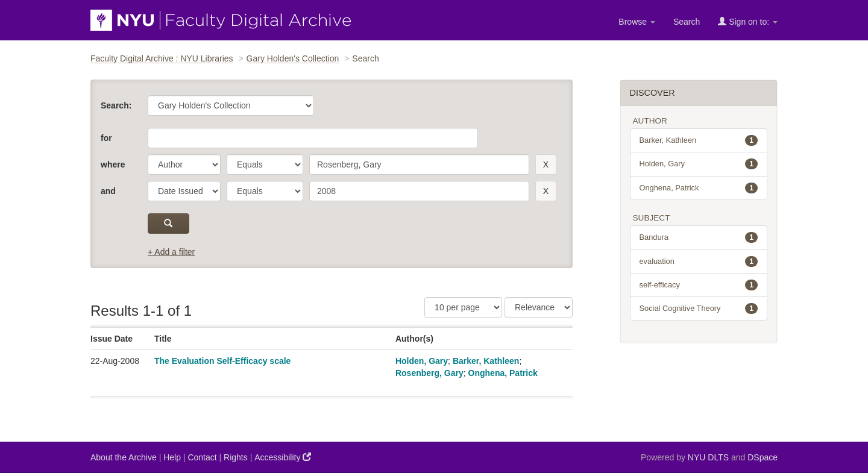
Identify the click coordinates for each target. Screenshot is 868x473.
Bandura (699, 237)
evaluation (699, 262)
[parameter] (184, 164)
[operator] (265, 164)
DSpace (763, 457)
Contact (202, 457)
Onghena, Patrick (503, 373)
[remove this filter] (546, 164)
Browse (637, 22)
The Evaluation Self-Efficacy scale (222, 361)
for (106, 138)
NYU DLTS (708, 457)
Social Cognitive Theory (699, 309)
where (113, 164)
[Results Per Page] (463, 307)
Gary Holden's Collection (293, 58)
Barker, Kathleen (486, 361)
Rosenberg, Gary (429, 373)
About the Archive (124, 457)
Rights (236, 457)
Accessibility (283, 457)
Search (687, 22)
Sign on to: (748, 21)
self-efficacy (699, 285)
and (108, 191)
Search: (116, 105)
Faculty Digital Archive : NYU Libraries (162, 58)
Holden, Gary (422, 361)
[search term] (419, 164)
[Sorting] (539, 307)
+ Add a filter (171, 252)
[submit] (168, 224)
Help (172, 457)
